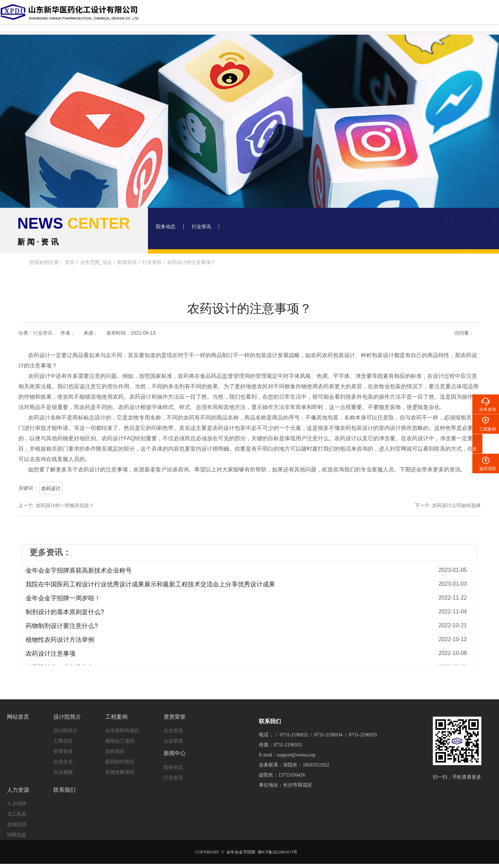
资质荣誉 (304, 15)
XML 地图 (249, 861)
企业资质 (173, 727)
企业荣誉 (173, 738)
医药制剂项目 (120, 759)
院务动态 (169, 228)
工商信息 (63, 738)
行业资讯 (210, 228)
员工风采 (17, 804)
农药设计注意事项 (51, 654)
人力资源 (389, 15)
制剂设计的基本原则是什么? (65, 612)
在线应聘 (17, 815)
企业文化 (63, 759)
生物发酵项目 (120, 769)
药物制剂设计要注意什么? (62, 626)
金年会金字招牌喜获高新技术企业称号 (79, 570)
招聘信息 (17, 825)
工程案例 (261, 15)
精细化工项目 (120, 738)
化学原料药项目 (122, 727)
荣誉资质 (63, 748)
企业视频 (63, 769)
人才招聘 (17, 794)
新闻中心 (347, 15)
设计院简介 (217, 15)
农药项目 (115, 748)
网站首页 (174, 15)
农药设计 (51, 488)
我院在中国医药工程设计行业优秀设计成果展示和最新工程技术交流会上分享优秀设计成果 (150, 584)
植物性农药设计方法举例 (60, 640)
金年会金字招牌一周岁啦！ (63, 598)
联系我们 (432, 15)
